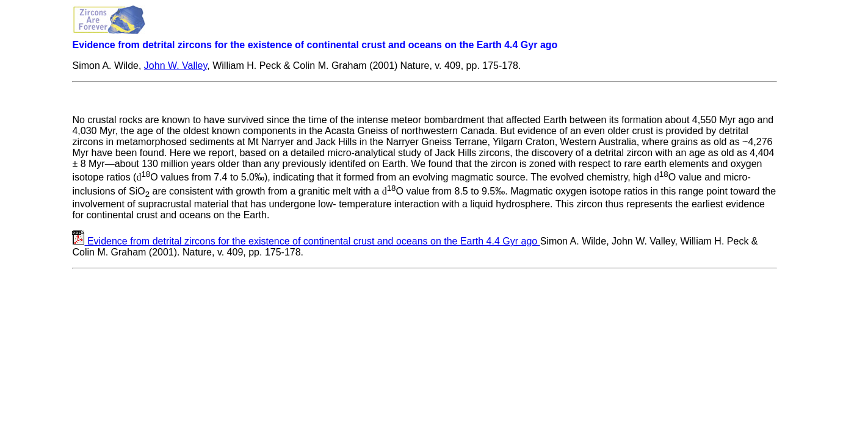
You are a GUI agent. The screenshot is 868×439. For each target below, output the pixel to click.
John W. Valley (175, 66)
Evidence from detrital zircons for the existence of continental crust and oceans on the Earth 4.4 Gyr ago (314, 241)
